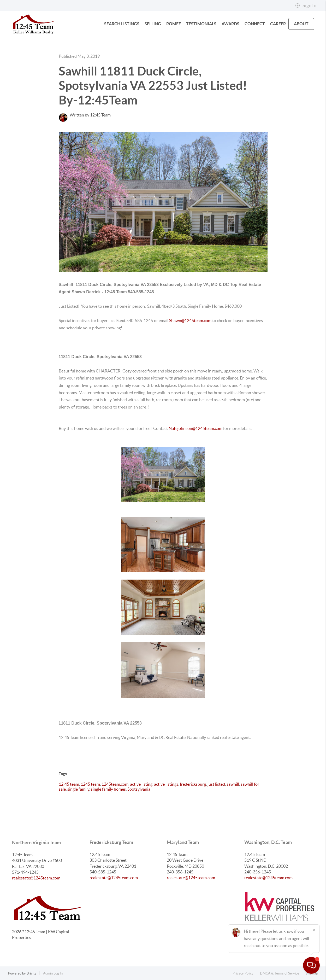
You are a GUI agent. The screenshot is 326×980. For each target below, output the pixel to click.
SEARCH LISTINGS (122, 24)
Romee (174, 24)
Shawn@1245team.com (191, 320)
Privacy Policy (243, 973)
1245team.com (115, 784)
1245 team (90, 784)
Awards (230, 24)
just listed (216, 784)
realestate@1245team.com (36, 878)
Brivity (32, 973)
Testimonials (201, 24)
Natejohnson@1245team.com (195, 428)
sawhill (233, 784)
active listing (141, 784)
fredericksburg (193, 784)
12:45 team (69, 784)
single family (78, 789)
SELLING (153, 24)
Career (278, 24)
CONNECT (255, 24)
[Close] (314, 930)
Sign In (306, 5)
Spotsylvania (139, 789)
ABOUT (301, 24)
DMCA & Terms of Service (280, 973)
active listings (166, 784)
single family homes (108, 789)
